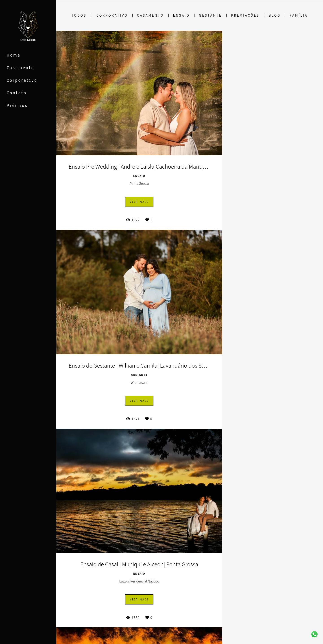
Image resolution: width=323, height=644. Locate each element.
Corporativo (22, 80)
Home (14, 55)
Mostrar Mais (190, 614)
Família (299, 15)
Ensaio (181, 15)
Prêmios (17, 106)
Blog (275, 15)
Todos (79, 15)
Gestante (210, 15)
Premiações (245, 15)
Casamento (21, 68)
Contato (17, 93)
